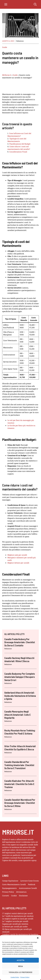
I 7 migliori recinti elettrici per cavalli (17, 913)
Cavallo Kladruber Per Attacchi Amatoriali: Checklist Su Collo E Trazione (19, 784)
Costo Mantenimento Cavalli (14, 884)
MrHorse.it (7, 75)
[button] (38, 943)
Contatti (6, 896)
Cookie (14, 896)
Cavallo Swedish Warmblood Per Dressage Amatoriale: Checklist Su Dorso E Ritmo (20, 803)
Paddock (32, 884)
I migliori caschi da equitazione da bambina (20, 934)
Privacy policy (8, 892)
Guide (5, 47)
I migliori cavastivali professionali (16, 940)
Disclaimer (23, 896)
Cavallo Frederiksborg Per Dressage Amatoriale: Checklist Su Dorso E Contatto (20, 642)
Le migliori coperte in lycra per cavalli (18, 919)
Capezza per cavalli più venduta (15, 924)
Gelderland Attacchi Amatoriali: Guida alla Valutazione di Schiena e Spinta (20, 696)
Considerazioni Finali (18, 152)
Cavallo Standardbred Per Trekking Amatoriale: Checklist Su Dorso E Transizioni (19, 765)
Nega (20, 971)
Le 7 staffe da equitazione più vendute (18, 916)
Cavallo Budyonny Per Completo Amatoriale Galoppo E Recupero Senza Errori (20, 677)
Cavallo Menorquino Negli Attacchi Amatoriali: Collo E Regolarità (17, 715)
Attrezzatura (21, 892)
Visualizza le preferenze (21, 977)
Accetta (21, 965)
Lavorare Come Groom (30, 881)
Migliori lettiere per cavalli (18, 563)
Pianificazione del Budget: (20, 144)
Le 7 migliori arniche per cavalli (15, 921)
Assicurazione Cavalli (28, 888)
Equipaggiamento (9, 888)
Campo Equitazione (10, 881)
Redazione (20, 41)
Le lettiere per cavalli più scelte (15, 926)
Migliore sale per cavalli (17, 555)
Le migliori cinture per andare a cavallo (18, 937)
